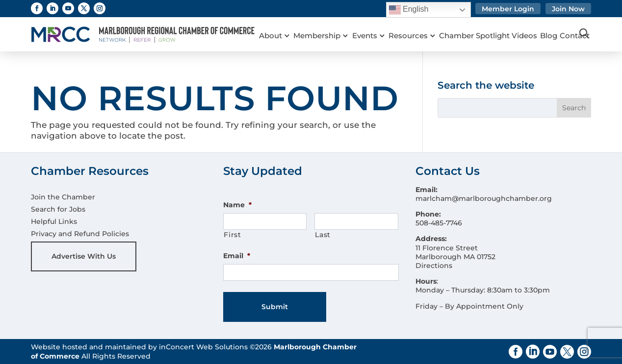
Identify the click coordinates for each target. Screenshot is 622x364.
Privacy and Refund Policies (80, 234)
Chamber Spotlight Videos (497, 24)
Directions (434, 266)
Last (323, 235)
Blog (560, 24)
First (232, 235)
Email (237, 256)
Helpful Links (54, 221)
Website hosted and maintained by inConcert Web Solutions (139, 347)
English (409, 10)
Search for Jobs (58, 209)
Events (369, 24)
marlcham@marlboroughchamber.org (484, 198)
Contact (274, 37)
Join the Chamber (63, 197)
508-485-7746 (439, 223)
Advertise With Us (84, 256)
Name (237, 205)
